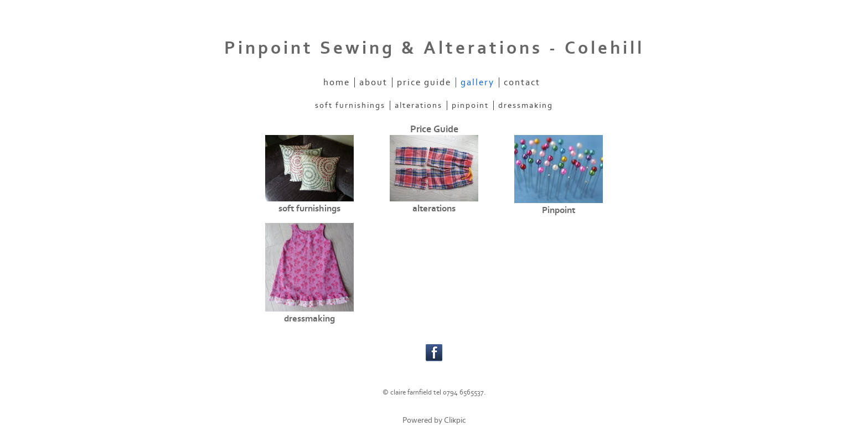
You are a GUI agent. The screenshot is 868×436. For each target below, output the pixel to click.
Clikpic (455, 420)
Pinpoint (470, 105)
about (373, 82)
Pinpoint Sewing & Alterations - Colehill (434, 48)
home (337, 82)
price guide (424, 82)
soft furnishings (350, 105)
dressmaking (526, 105)
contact (522, 82)
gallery (477, 82)
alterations (418, 105)
